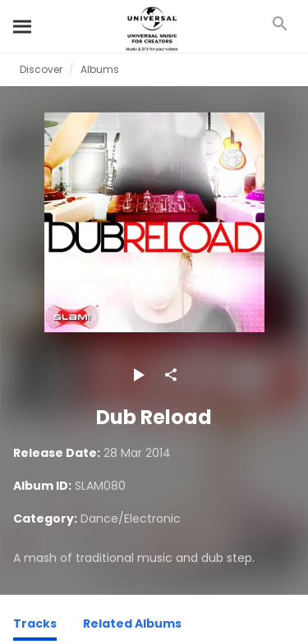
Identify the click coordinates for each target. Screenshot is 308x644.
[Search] (23, 26)
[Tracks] (35, 626)
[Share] (171, 375)
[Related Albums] (132, 626)
